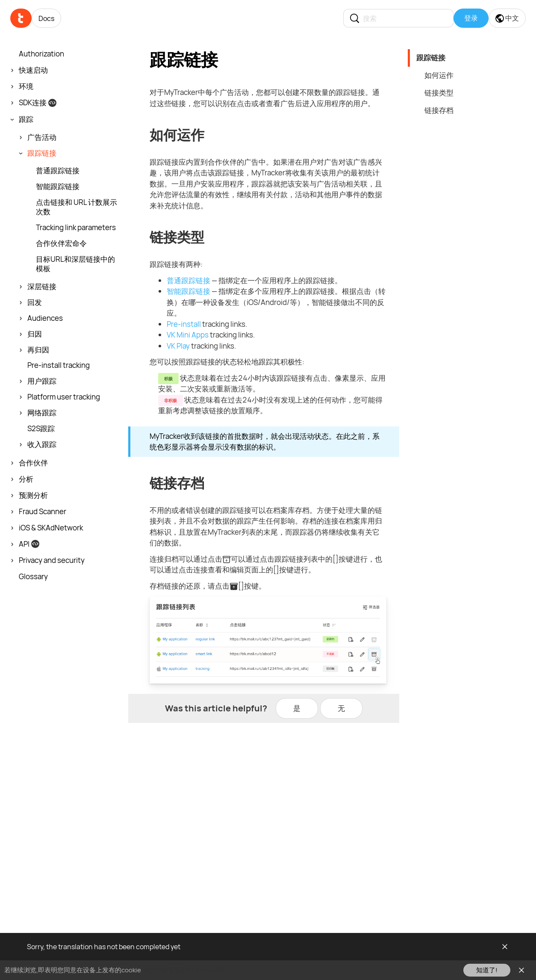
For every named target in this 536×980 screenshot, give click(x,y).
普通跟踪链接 (188, 280)
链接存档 (439, 110)
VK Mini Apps (188, 335)
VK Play (178, 346)
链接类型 (439, 93)
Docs (46, 18)
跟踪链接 (431, 58)
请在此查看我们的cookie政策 (184, 970)
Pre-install (184, 324)
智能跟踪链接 (188, 291)
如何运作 (439, 75)
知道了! (487, 970)
